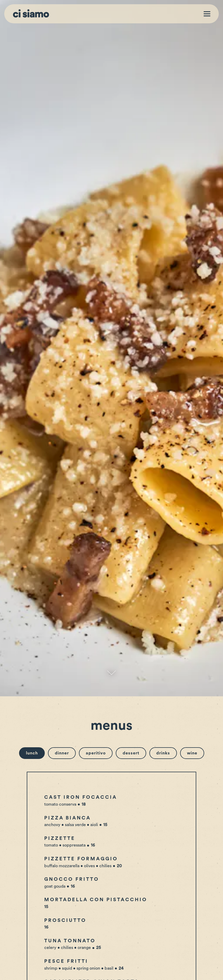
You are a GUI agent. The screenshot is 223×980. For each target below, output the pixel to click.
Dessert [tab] (131, 655)
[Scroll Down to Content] (111, 574)
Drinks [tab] (163, 655)
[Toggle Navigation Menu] (207, 14)
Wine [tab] (192, 655)
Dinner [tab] (62, 655)
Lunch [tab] (32, 655)
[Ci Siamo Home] (31, 14)
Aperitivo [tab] (96, 655)
